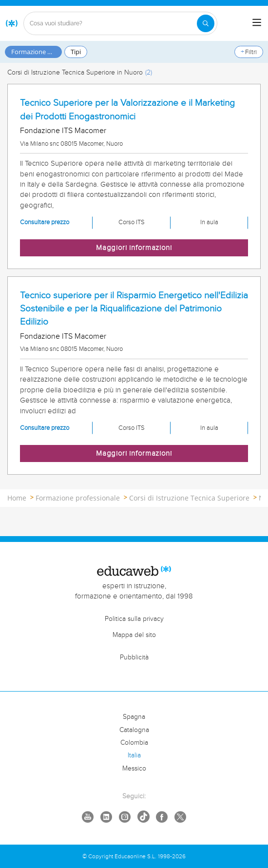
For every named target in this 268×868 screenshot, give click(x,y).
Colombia (134, 743)
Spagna (134, 717)
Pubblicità (134, 657)
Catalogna (134, 730)
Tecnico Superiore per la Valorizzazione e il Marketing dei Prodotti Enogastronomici (127, 109)
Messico (134, 769)
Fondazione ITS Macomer (63, 131)
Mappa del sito (134, 635)
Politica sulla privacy (134, 619)
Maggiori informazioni (134, 248)
